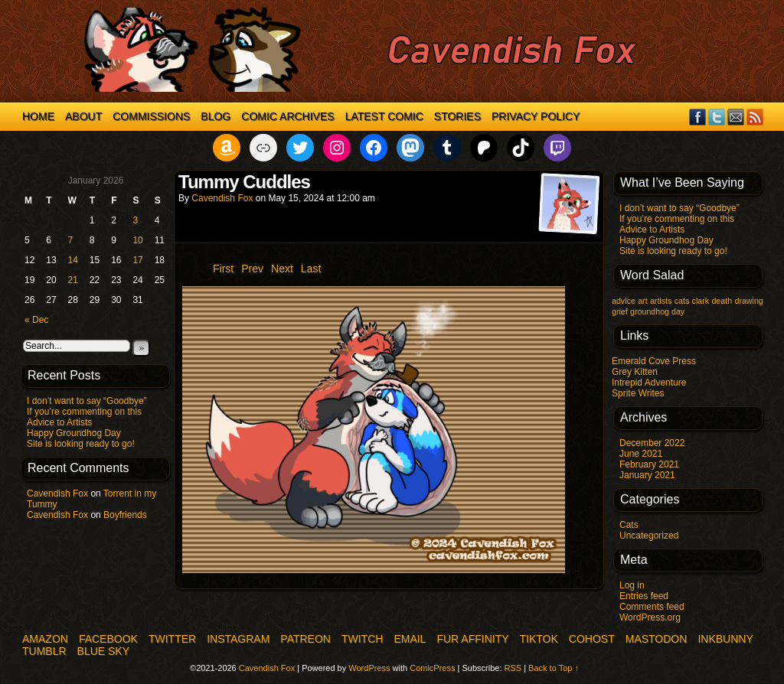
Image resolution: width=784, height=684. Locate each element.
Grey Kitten (635, 372)
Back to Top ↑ (554, 668)
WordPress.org (650, 617)
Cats (629, 525)
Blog (216, 116)
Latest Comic (384, 116)
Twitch (362, 639)
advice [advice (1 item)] (624, 301)
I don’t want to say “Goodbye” (87, 401)
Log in (632, 585)
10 (137, 240)
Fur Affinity (472, 639)
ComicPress (432, 668)
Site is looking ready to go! (81, 444)
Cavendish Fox (57, 493)
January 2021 (647, 475)
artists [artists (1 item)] (661, 301)
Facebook (698, 117)
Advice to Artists (59, 422)
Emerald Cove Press (654, 361)
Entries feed (644, 596)
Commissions (151, 116)
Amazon (45, 639)
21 (73, 280)
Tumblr (44, 651)
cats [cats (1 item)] (682, 301)
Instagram (238, 639)
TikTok (539, 639)
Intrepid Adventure (649, 383)
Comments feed (652, 607)
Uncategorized (649, 536)
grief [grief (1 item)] (620, 311)
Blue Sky (103, 651)
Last (311, 269)
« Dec (36, 320)
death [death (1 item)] (722, 301)
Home (38, 116)
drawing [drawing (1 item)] (748, 301)
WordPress (369, 668)
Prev (252, 269)
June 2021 (641, 454)
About (83, 116)
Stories (457, 116)
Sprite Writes (638, 393)
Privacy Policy (536, 116)
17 (137, 260)
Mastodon (657, 639)
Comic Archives (287, 116)
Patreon (305, 639)
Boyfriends (125, 515)
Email (736, 117)
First (223, 269)
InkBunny (725, 639)
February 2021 (649, 464)
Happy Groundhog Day (74, 433)
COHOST (592, 639)
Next (282, 269)
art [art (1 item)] (642, 301)
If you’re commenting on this (84, 412)
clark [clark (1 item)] (701, 301)
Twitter (717, 117)
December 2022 (652, 443)
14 (73, 260)
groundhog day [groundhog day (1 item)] (657, 311)
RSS (755, 117)
